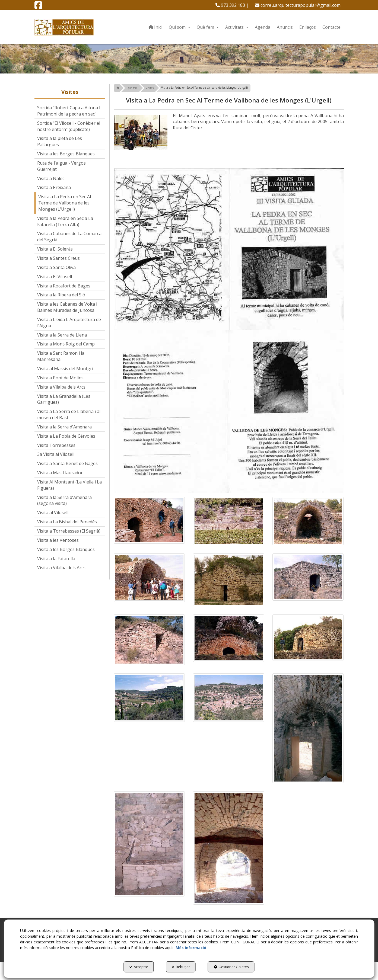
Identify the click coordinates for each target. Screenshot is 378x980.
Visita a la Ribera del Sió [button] (61, 295)
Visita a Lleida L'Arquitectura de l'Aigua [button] (69, 323)
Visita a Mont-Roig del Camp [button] (66, 344)
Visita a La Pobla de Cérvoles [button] (66, 436)
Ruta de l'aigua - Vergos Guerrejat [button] (61, 166)
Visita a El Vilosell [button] (55, 277)
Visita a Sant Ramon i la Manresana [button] (61, 356)
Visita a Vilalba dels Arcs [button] (61, 387)
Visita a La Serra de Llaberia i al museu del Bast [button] (69, 414)
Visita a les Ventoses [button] (58, 540)
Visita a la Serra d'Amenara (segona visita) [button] (64, 500)
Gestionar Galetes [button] (231, 967)
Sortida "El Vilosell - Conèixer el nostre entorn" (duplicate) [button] (69, 126)
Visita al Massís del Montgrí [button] (65, 369)
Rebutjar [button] (181, 967)
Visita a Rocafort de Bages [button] (64, 286)
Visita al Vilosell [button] (53, 513)
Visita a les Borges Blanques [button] (66, 154)
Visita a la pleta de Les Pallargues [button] (60, 141)
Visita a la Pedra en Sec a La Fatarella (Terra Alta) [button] (65, 221)
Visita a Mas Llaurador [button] (60, 473)
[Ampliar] (149, 520)
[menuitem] (232, 5)
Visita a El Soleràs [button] (55, 249)
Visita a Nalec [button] (51, 178)
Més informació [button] (191, 948)
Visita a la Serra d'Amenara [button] (64, 427)
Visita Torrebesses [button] (56, 445)
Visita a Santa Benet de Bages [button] (67, 463)
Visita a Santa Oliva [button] (56, 267)
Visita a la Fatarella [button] (56, 559)
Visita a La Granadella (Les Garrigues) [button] (64, 399)
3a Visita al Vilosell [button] (56, 454)
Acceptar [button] (139, 967)
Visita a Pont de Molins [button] (60, 378)
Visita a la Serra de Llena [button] (62, 335)
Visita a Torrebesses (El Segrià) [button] (69, 531)
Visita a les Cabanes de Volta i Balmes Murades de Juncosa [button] (67, 307)
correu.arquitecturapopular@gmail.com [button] (298, 5)
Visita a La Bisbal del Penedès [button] (67, 522)
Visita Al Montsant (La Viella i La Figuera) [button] (69, 485)
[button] (38, 7)
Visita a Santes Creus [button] (58, 258)
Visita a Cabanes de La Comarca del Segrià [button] (69, 237)
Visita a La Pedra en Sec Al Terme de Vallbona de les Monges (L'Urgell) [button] (65, 203)
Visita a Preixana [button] (54, 187)
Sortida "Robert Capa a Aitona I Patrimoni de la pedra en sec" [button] (69, 111)
